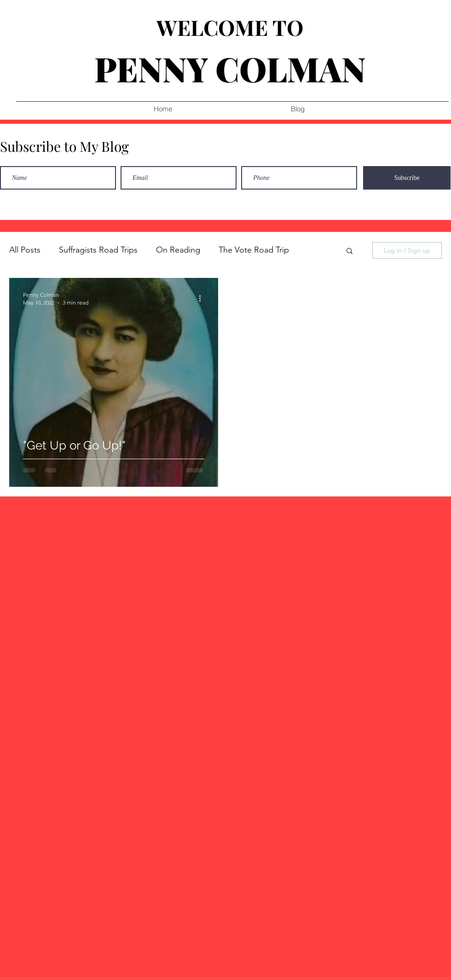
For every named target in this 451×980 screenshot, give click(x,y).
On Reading (178, 250)
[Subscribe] (407, 178)
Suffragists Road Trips (98, 250)
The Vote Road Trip (254, 250)
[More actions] (203, 298)
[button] (350, 251)
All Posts (25, 250)
